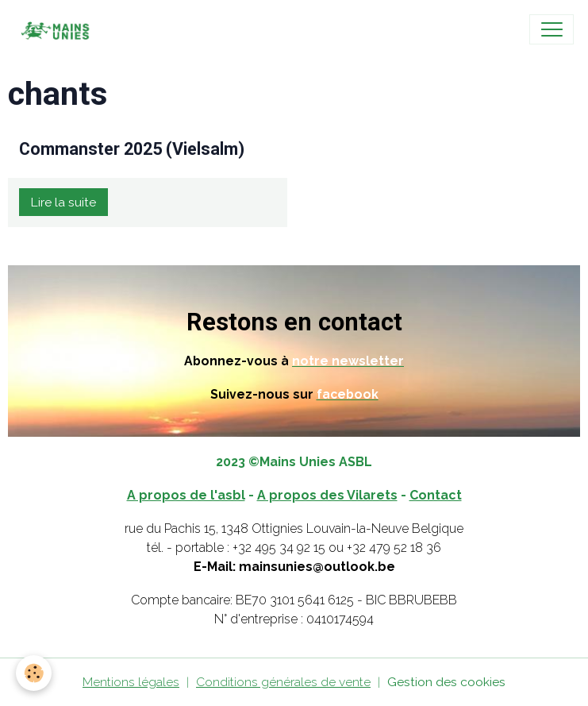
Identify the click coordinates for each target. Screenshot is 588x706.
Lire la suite (63, 202)
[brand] (58, 29)
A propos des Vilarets (327, 495)
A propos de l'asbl (186, 495)
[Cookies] (34, 673)
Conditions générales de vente (283, 682)
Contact (436, 495)
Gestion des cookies (446, 682)
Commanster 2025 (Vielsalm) (132, 149)
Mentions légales (131, 682)
